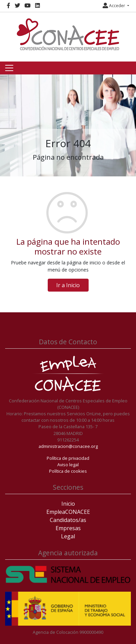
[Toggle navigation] (9, 68)
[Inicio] (68, 34)
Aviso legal (68, 465)
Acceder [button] (114, 6)
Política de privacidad (68, 458)
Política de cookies (68, 471)
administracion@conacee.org (68, 446)
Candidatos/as (68, 520)
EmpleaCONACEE (68, 512)
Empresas (68, 528)
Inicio (68, 504)
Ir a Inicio (68, 285)
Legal (68, 536)
